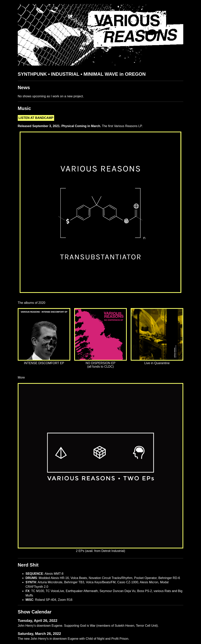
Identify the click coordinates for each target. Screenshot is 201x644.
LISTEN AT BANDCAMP (36, 118)
